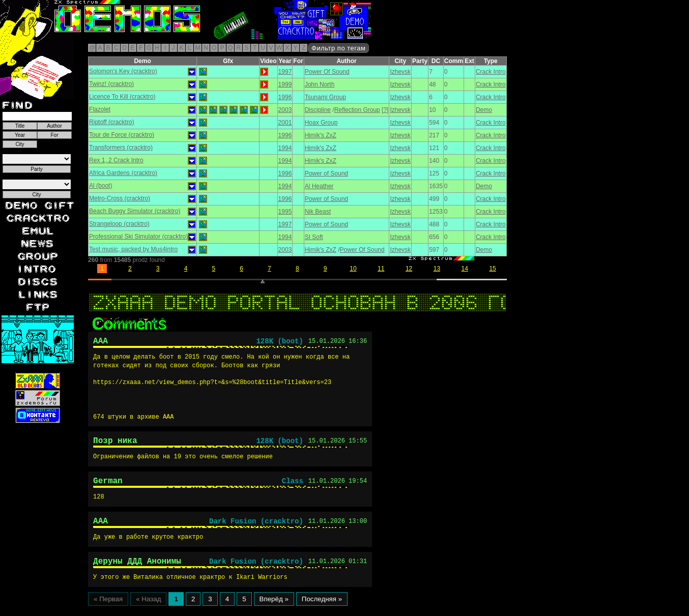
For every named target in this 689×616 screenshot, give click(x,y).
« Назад (148, 609)
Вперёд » (274, 609)
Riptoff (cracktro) (111, 122)
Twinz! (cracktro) (111, 84)
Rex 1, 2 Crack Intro (116, 160)
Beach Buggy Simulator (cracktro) (135, 211)
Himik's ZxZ (321, 135)
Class (293, 487)
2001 (285, 123)
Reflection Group (357, 110)
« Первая (108, 609)
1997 (285, 72)
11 (381, 269)
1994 (285, 148)
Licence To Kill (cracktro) (122, 97)
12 (409, 269)
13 (437, 269)
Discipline (318, 110)
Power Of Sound (327, 72)
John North (320, 84)
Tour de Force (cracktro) (122, 135)
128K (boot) (279, 343)
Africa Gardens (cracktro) (123, 173)
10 (353, 269)
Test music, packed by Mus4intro (133, 249)
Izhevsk (400, 72)
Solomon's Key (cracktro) (123, 71)
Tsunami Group (325, 97)
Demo (484, 110)
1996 (285, 97)
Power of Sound (326, 173)
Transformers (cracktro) (121, 148)
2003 (285, 110)
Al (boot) (101, 186)
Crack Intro (491, 72)
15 (492, 269)
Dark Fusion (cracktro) (256, 528)
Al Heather (319, 186)
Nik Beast (318, 212)
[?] (385, 110)
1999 (285, 84)
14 (465, 269)
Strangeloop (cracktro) (119, 224)
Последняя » (322, 609)
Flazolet (100, 109)
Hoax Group (321, 123)
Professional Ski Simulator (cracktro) (138, 237)
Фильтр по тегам (338, 48)
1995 (285, 212)
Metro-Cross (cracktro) (120, 198)
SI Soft (314, 237)
